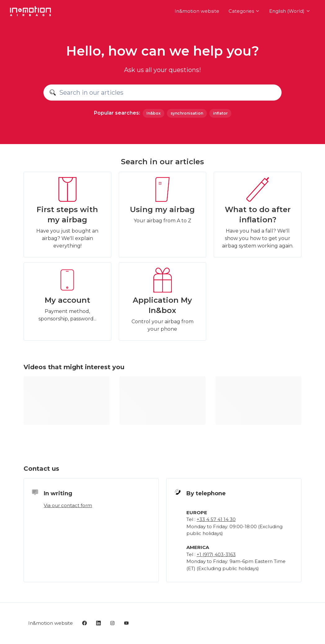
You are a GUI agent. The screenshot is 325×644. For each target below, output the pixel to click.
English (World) (290, 11)
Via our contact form (68, 505)
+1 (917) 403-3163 (216, 554)
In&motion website (197, 11)
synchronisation (187, 113)
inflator (220, 113)
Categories (244, 11)
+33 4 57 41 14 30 (216, 519)
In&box (154, 113)
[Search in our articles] (162, 93)
